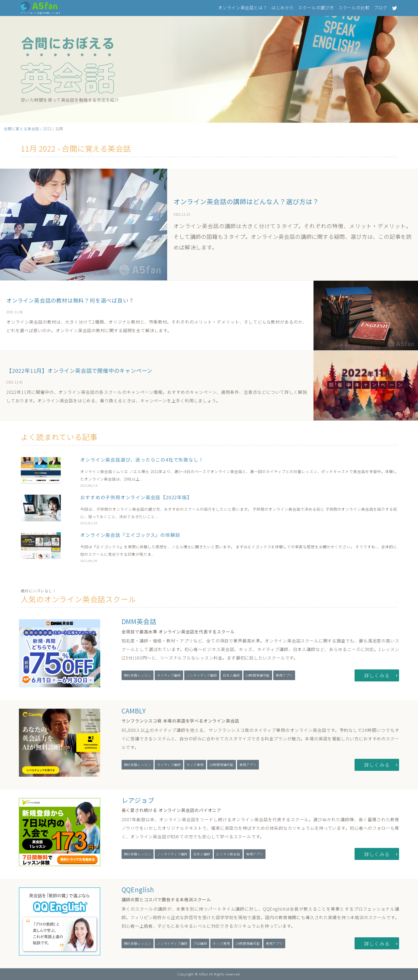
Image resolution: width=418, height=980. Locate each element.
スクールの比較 (354, 7)
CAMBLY (134, 711)
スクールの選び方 (316, 7)
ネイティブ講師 (169, 675)
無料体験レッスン (138, 675)
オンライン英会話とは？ (243, 7)
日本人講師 (231, 675)
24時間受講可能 (258, 675)
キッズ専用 (195, 765)
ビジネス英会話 (228, 854)
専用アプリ (284, 675)
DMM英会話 (139, 621)
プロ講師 (200, 943)
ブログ (380, 7)
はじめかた (283, 7)
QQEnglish (138, 889)
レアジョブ (138, 800)
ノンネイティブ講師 (202, 675)
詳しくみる (377, 675)
